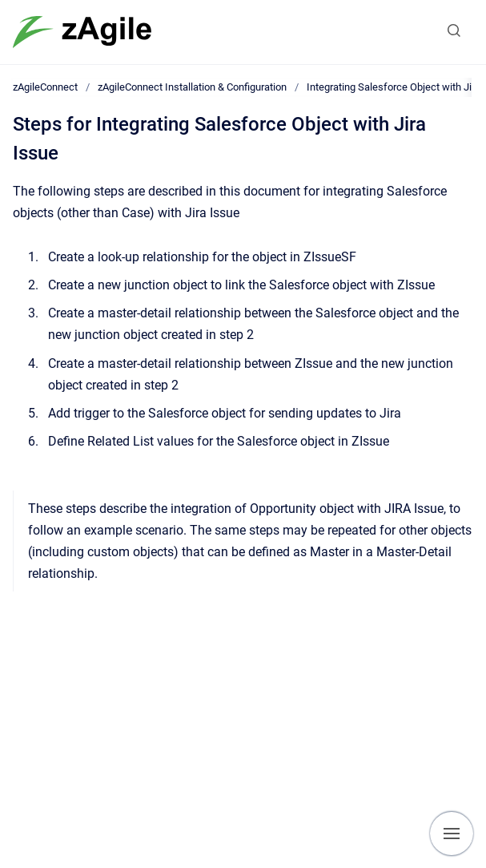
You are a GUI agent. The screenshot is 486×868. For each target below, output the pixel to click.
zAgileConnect (45, 87)
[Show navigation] (452, 834)
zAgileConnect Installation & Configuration (192, 87)
